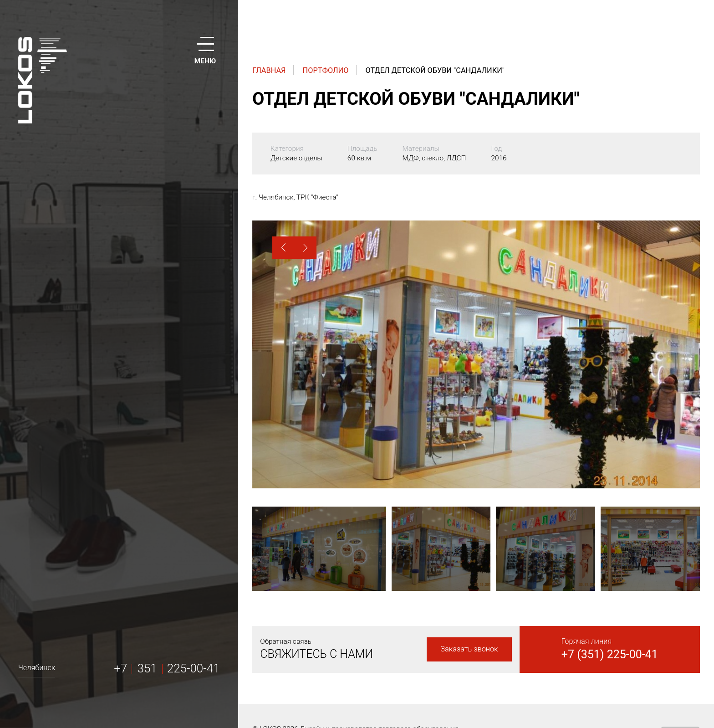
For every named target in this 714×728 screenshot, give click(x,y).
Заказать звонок (469, 649)
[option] (476, 354)
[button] (283, 248)
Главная (269, 70)
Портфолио (326, 70)
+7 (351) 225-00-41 (610, 654)
